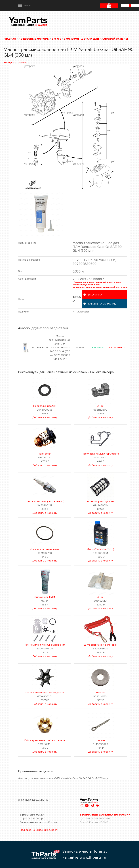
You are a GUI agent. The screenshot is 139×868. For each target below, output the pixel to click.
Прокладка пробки (45, 406)
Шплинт (100, 740)
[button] (25, 5)
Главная (10, 39)
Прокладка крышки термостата (100, 454)
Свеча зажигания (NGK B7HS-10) (45, 501)
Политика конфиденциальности (39, 830)
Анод (100, 406)
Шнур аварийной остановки (100, 645)
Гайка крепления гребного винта (45, 740)
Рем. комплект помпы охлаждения (45, 645)
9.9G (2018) (71, 39)
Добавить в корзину (45, 417)
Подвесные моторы (34, 39)
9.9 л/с (57, 39)
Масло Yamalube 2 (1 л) (100, 549)
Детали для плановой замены (105, 39)
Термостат (45, 454)
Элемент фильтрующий (100, 501)
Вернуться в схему (15, 63)
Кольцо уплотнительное (45, 549)
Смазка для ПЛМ (45, 597)
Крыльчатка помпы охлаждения (45, 693)
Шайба (100, 693)
